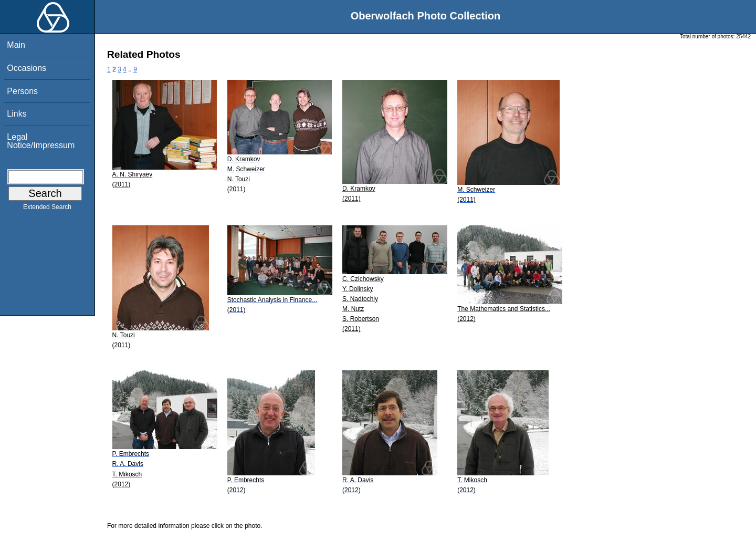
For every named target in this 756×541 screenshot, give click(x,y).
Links (17, 114)
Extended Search (47, 209)
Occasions (27, 68)
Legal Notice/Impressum (41, 141)
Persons (22, 91)
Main (16, 45)
